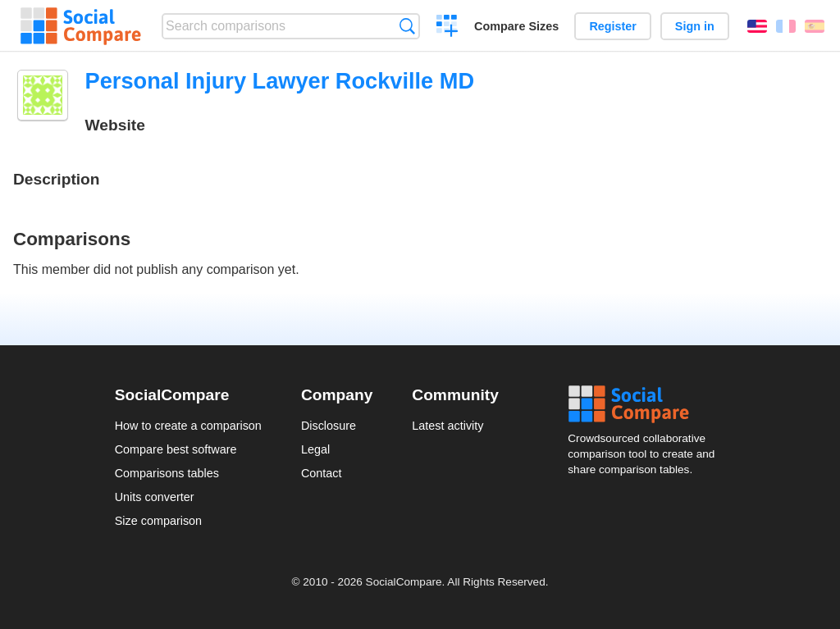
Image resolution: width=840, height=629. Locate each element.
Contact (322, 473)
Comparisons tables (167, 473)
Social (646, 404)
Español (815, 26)
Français (786, 26)
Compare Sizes (516, 26)
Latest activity (447, 426)
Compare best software (176, 449)
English (757, 26)
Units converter (155, 497)
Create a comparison (447, 28)
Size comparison (158, 521)
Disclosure (329, 426)
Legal (315, 449)
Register (613, 26)
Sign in (695, 26)
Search (407, 26)
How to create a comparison (188, 426)
